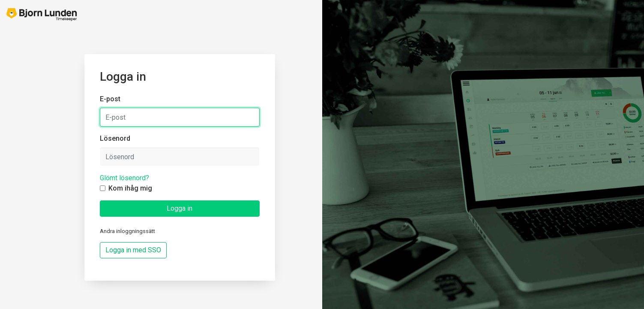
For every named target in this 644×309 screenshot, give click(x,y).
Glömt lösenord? (124, 178)
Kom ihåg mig (130, 188)
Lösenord (115, 138)
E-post (110, 99)
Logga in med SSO (133, 250)
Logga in (180, 208)
